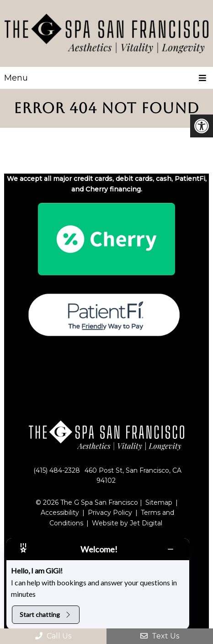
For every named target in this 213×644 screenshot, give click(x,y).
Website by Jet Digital (127, 523)
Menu (16, 78)
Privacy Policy (110, 513)
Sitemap (159, 502)
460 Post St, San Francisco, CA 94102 (133, 475)
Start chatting (46, 614)
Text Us (160, 636)
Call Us (53, 636)
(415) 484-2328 (57, 470)
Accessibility (60, 513)
